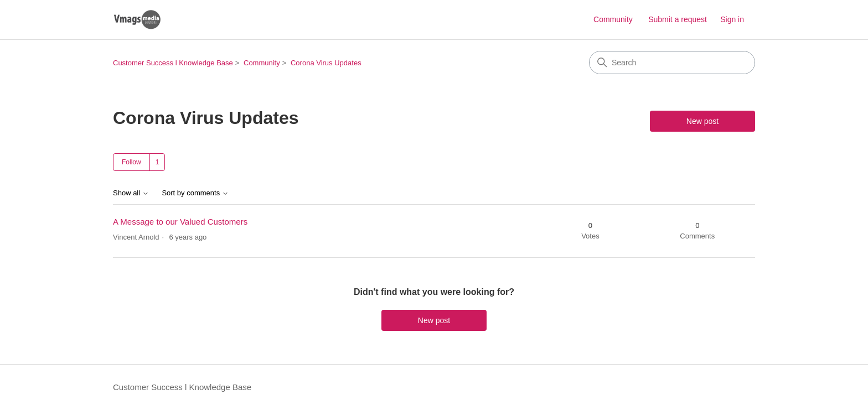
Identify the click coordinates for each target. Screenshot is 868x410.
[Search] (672, 63)
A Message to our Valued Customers (180, 222)
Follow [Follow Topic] (131, 162)
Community (613, 19)
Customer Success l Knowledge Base (173, 63)
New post (702, 121)
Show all (131, 193)
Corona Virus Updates (326, 63)
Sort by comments (195, 193)
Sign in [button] (732, 19)
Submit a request (678, 19)
